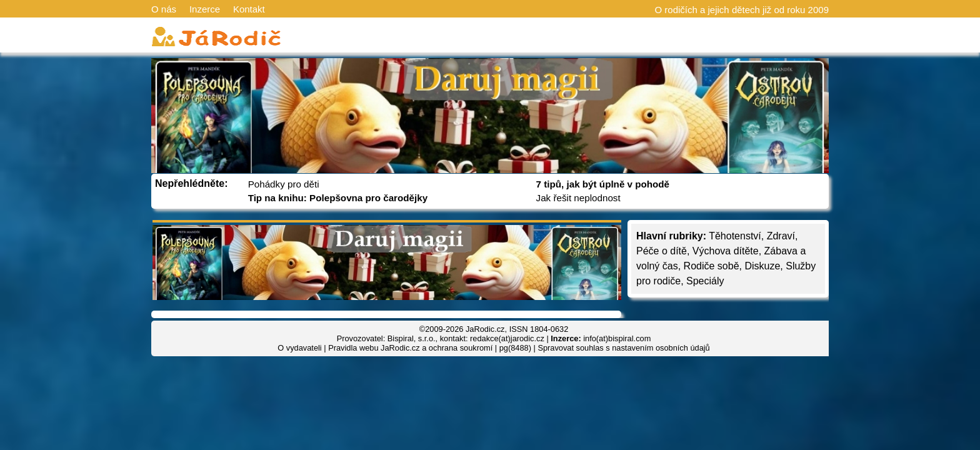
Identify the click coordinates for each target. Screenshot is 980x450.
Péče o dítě (662, 251)
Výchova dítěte (726, 251)
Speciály (705, 281)
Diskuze (762, 266)
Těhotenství (735, 236)
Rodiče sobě (712, 266)
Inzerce (205, 9)
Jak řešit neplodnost (578, 198)
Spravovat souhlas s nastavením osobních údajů (623, 348)
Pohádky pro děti (284, 184)
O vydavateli (299, 348)
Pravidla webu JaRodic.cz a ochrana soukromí (410, 348)
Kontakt (249, 9)
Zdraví (781, 236)
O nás (164, 9)
